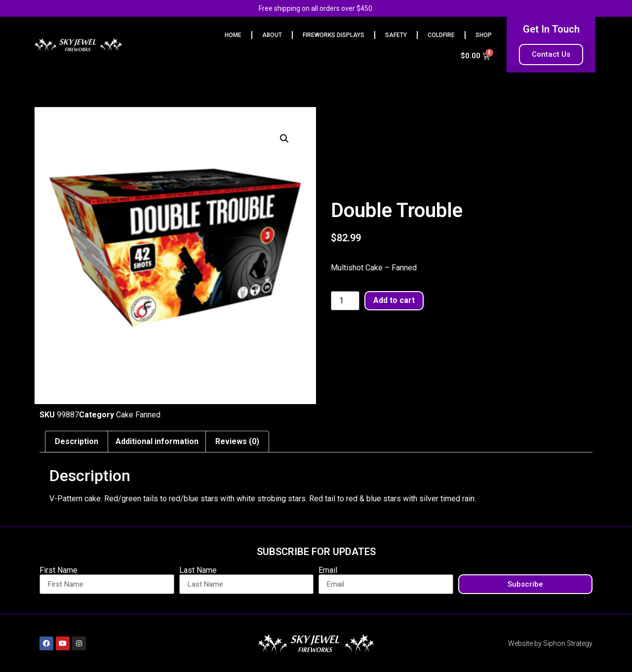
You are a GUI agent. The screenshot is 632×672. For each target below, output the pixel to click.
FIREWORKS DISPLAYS (334, 35)
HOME (233, 35)
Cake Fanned (138, 415)
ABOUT (272, 35)
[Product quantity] (345, 301)
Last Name (198, 570)
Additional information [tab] (157, 441)
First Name (59, 570)
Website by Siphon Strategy (550, 643)
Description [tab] (77, 441)
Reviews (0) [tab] (237, 441)
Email (328, 570)
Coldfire (441, 35)
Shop (484, 35)
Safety (396, 35)
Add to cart (394, 300)
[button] (284, 139)
